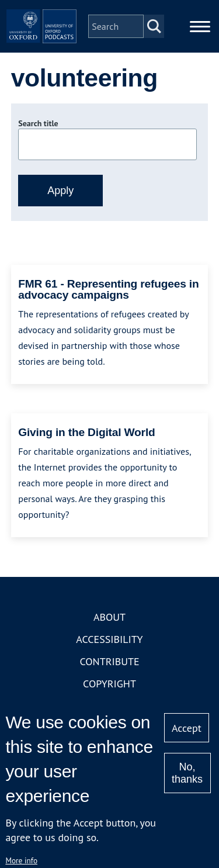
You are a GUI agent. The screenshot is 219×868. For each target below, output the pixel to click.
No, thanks (187, 773)
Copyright (109, 684)
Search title (38, 123)
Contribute (109, 661)
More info (21, 860)
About (109, 617)
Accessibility (109, 639)
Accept (187, 728)
